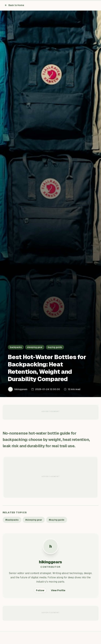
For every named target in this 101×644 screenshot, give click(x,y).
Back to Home (14, 5)
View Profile (58, 590)
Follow (40, 590)
